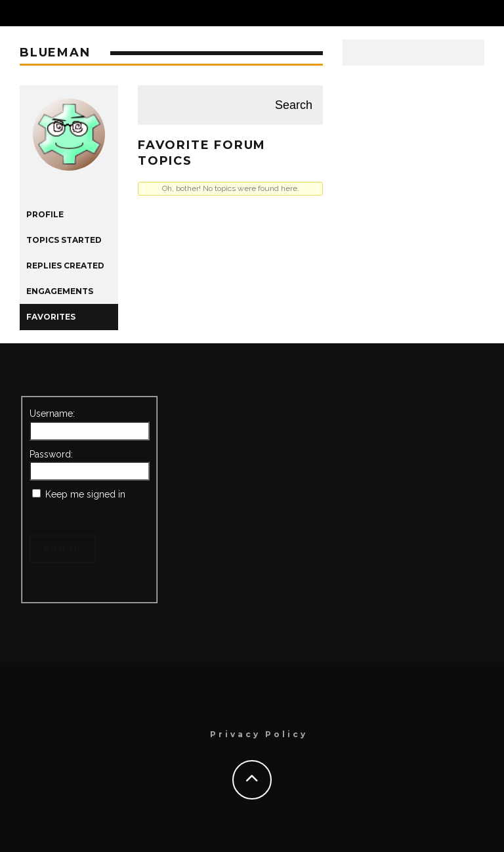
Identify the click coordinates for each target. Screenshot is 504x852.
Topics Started (64, 240)
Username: (52, 414)
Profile (45, 214)
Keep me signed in (85, 494)
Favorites (51, 317)
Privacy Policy (259, 734)
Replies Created (65, 266)
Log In (63, 549)
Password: (51, 454)
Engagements (60, 291)
